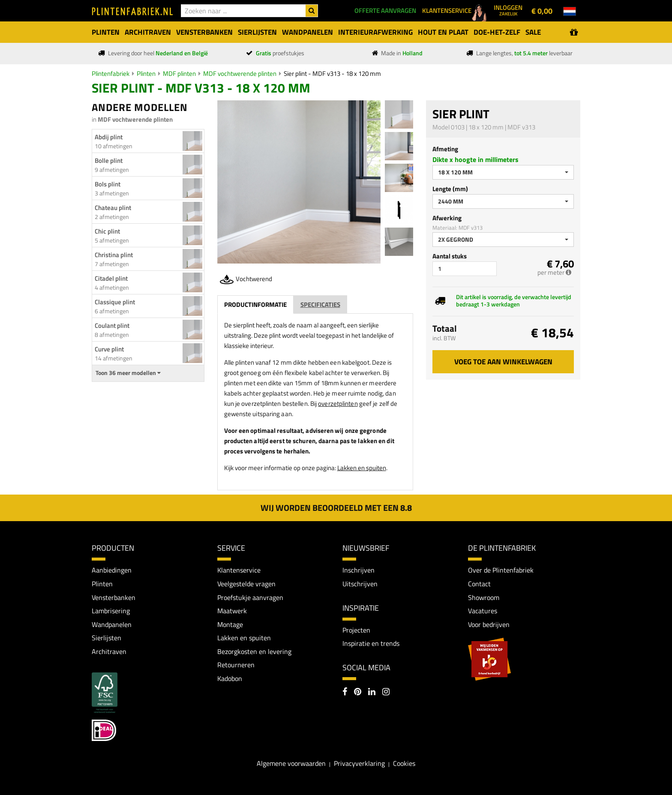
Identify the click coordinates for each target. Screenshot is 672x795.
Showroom (484, 597)
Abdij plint (109, 137)
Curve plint (109, 349)
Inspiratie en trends (371, 643)
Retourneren (236, 665)
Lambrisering (111, 611)
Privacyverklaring (359, 764)
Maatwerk (232, 611)
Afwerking (447, 218)
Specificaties (320, 304)
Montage (230, 624)
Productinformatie (255, 304)
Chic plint (107, 231)
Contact (479, 584)
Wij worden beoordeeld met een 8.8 (336, 508)
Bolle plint (109, 160)
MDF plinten (179, 73)
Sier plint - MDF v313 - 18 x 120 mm (332, 73)
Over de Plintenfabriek (501, 570)
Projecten (356, 630)
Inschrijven (358, 570)
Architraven (109, 651)
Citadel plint (111, 278)
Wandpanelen (112, 624)
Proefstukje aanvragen (250, 597)
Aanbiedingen (112, 570)
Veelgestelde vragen (246, 584)
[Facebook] (345, 693)
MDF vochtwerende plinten (240, 73)
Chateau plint (113, 208)
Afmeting (445, 149)
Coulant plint (112, 325)
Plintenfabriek (111, 73)
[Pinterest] (358, 693)
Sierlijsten (106, 638)
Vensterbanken (114, 597)
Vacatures (483, 611)
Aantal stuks (450, 256)
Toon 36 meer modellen (128, 373)
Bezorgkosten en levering (254, 651)
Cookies (404, 764)
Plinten (146, 73)
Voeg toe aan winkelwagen (503, 362)
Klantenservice (239, 570)
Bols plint (108, 184)
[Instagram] (386, 693)
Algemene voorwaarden (291, 764)
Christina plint (114, 255)
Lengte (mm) (450, 189)
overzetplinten (338, 403)
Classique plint (115, 302)
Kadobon (230, 678)
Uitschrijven (360, 584)
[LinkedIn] (372, 693)
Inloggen (508, 10)
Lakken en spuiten (362, 468)
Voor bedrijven (489, 624)
